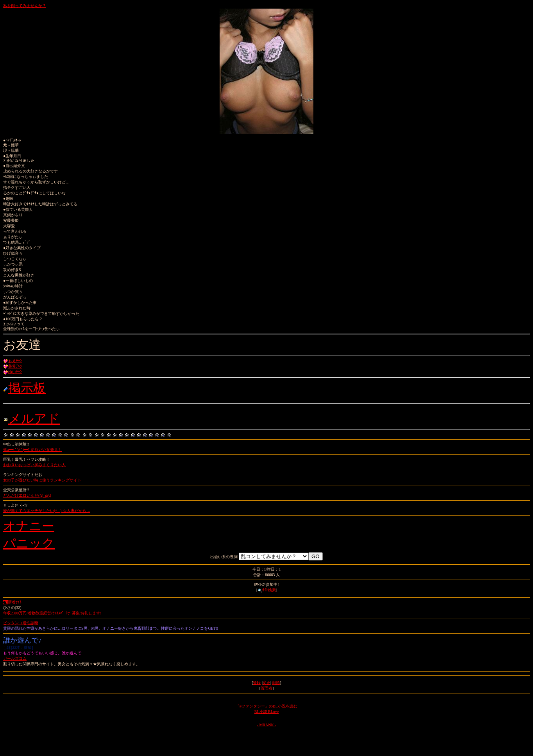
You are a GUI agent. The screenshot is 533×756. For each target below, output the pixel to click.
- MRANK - (267, 725)
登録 (257, 683)
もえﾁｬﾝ (15, 361)
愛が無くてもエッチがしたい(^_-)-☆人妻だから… (47, 511)
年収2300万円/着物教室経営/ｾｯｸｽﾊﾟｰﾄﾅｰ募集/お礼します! (52, 613)
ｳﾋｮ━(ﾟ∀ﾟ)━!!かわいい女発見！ (32, 450)
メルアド (34, 418)
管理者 (266, 688)
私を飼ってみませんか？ (25, 6)
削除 (276, 683)
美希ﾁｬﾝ (15, 366)
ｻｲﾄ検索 (266, 590)
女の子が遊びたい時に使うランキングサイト (42, 480)
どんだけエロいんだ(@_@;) (27, 495)
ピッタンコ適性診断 (21, 623)
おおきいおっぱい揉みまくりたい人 (34, 465)
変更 (266, 683)
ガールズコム (15, 658)
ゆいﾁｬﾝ (15, 372)
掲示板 (27, 388)
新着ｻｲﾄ (12, 602)
